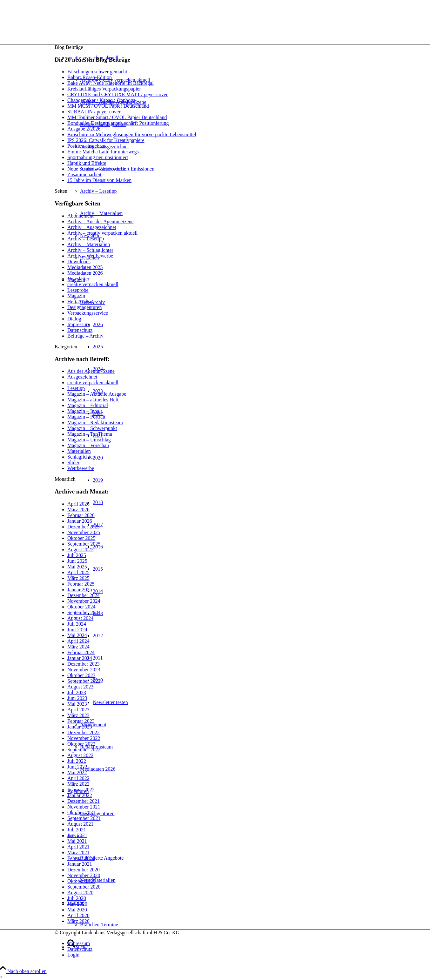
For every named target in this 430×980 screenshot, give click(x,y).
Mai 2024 (77, 635)
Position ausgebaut (86, 146)
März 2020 (78, 921)
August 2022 (80, 755)
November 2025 (84, 532)
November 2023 (84, 670)
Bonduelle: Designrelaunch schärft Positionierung (118, 123)
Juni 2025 (77, 561)
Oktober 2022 (81, 744)
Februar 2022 (81, 790)
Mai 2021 (77, 841)
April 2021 (78, 847)
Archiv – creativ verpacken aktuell (102, 233)
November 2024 (84, 601)
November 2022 (84, 738)
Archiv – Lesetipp (86, 239)
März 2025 (78, 578)
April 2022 (78, 778)
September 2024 (84, 612)
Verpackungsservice (88, 313)
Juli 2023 (77, 692)
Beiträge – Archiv (85, 336)
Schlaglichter (81, 457)
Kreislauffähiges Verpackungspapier (104, 89)
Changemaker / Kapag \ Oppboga (101, 100)
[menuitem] (221, 943)
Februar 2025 (81, 584)
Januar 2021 (80, 864)
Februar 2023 (81, 721)
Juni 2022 (77, 767)
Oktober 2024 (81, 607)
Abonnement (81, 216)
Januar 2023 (80, 727)
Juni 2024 (77, 630)
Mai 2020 (77, 910)
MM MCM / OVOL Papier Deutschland (108, 106)
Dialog (74, 319)
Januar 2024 (80, 658)
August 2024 (80, 618)
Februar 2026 (81, 515)
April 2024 (78, 641)
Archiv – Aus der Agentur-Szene (101, 222)
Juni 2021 (77, 835)
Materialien (79, 451)
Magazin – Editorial (88, 405)
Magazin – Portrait (86, 417)
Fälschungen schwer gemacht (97, 72)
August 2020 (80, 893)
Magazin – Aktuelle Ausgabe (97, 394)
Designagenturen (84, 307)
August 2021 (80, 824)
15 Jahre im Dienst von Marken (99, 180)
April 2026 (78, 504)
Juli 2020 (77, 898)
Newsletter (78, 279)
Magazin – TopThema (90, 434)
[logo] (102, 30)
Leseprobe (78, 290)
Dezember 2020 (84, 870)
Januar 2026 (80, 521)
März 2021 (78, 852)
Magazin (76, 296)
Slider (73, 463)
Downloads (79, 262)
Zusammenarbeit (84, 175)
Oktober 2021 (81, 812)
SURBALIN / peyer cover (94, 112)
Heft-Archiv (80, 302)
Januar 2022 (80, 795)
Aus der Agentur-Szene (91, 371)
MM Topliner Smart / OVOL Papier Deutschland (117, 117)
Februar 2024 (81, 652)
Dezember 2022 (84, 732)
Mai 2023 (77, 704)
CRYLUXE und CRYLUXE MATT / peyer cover (118, 94)
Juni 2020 (77, 904)
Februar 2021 (81, 858)
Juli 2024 (77, 624)
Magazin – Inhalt (85, 411)
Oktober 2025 (81, 538)
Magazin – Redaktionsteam (95, 423)
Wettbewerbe (81, 468)
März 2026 (78, 510)
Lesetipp (76, 388)
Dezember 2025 (84, 527)
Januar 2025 (80, 590)
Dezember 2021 (84, 801)
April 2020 (78, 915)
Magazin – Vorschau (88, 445)
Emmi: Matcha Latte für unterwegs (103, 152)
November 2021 (84, 807)
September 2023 (84, 681)
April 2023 (78, 710)
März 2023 (78, 715)
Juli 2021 (77, 830)
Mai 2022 (77, 772)
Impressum (79, 324)
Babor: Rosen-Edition (90, 77)
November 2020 (84, 875)
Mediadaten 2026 (85, 273)
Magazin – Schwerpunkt (92, 428)
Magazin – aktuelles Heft (93, 400)
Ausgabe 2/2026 (84, 129)
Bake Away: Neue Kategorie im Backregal (111, 83)
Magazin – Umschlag (89, 440)
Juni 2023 (77, 698)
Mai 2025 (77, 567)
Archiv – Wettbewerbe (90, 256)
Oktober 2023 (81, 675)
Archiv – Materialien (89, 244)
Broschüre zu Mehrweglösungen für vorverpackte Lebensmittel (132, 134)
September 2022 (84, 750)
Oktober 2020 (81, 881)
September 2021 (84, 818)
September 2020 (84, 887)
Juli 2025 (77, 555)
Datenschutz (80, 330)
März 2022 (78, 784)
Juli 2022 (77, 761)
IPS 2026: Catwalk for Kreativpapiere (106, 140)
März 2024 (78, 647)
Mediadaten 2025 (85, 267)
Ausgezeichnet (82, 377)
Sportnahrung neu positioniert (98, 157)
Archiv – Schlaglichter (90, 250)
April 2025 (78, 572)
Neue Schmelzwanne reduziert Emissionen (111, 169)
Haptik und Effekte (87, 163)
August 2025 (80, 550)
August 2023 (80, 687)
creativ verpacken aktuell (93, 284)
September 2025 (84, 544)
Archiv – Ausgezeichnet (92, 227)
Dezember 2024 (84, 595)
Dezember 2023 (84, 664)
